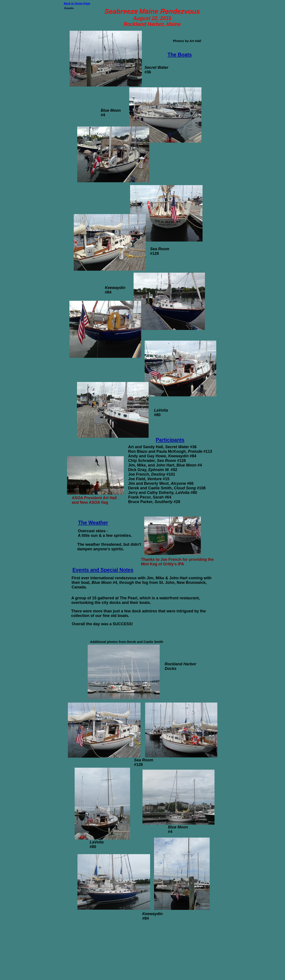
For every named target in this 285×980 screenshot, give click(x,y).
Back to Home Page (77, 3)
